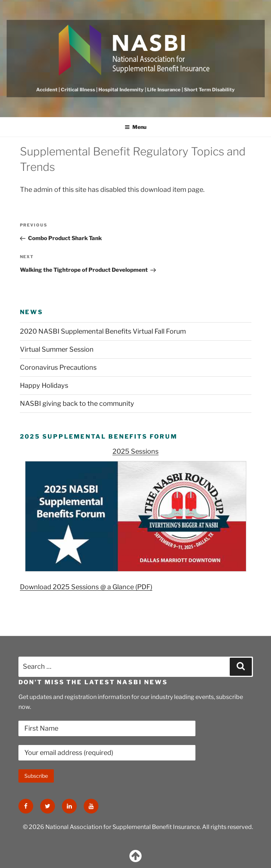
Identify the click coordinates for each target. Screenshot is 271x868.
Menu (135, 127)
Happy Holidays (44, 385)
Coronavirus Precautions (58, 367)
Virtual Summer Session (57, 349)
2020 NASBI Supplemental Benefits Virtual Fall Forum (103, 331)
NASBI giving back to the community (77, 403)
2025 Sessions (135, 451)
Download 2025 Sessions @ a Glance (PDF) (86, 587)
